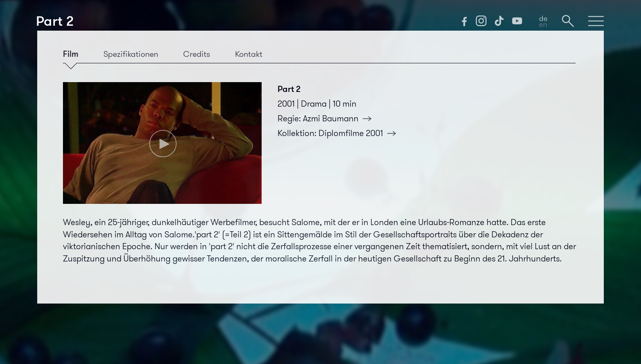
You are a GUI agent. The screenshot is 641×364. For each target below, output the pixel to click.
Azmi (340, 118)
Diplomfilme (360, 133)
